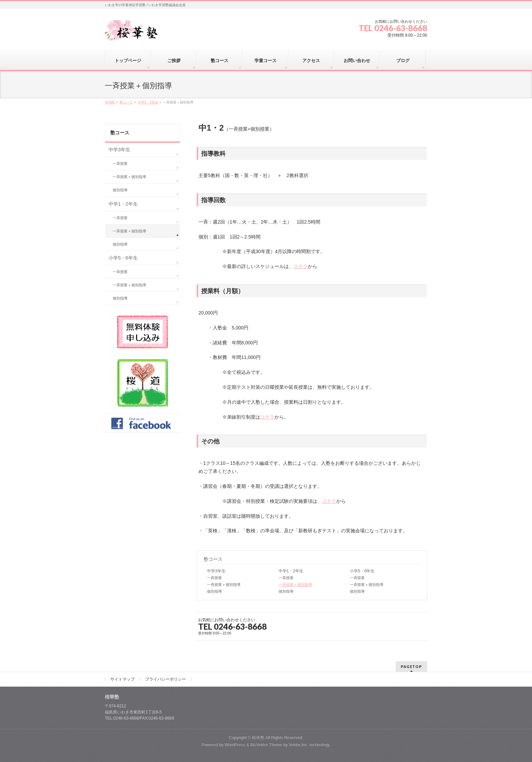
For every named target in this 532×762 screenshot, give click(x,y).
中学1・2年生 (148, 102)
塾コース (126, 102)
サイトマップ (122, 679)
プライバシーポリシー (166, 679)
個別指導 (214, 591)
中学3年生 (216, 571)
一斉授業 (214, 578)
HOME (110, 102)
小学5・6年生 (362, 571)
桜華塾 (258, 738)
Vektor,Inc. (299, 745)
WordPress (235, 745)
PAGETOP (411, 666)
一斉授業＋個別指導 (224, 585)
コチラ (301, 266)
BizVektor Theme (266, 745)
